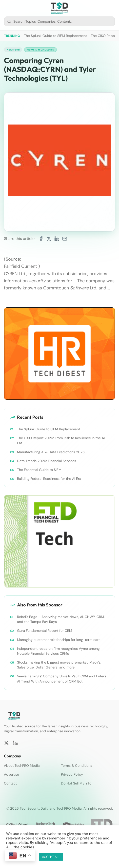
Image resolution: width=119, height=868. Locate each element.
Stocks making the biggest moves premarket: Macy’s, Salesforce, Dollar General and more (59, 665)
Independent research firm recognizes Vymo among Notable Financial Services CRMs (58, 651)
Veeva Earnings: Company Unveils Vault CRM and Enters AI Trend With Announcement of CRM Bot (62, 679)
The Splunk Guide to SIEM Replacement (55, 36)
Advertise (11, 774)
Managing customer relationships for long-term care (59, 640)
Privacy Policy (72, 774)
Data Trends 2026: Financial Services (47, 461)
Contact (10, 783)
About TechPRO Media (22, 766)
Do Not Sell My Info (76, 783)
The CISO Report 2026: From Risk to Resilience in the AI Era (61, 440)
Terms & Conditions (77, 766)
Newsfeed (13, 50)
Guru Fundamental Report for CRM (45, 631)
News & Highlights (40, 50)
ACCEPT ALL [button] (51, 857)
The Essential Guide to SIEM (39, 470)
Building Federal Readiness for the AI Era (49, 479)
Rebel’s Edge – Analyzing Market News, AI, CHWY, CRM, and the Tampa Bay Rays (61, 619)
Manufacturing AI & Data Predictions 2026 (51, 452)
